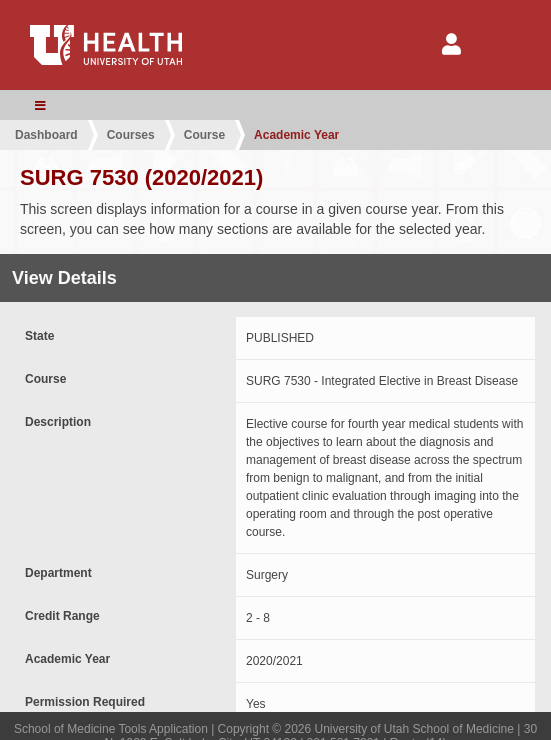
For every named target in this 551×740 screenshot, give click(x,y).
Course (204, 135)
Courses (131, 135)
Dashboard (46, 135)
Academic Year (296, 135)
